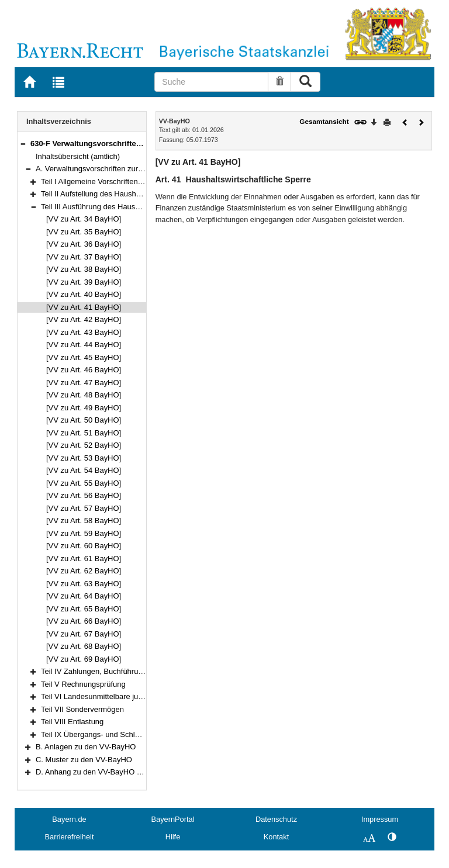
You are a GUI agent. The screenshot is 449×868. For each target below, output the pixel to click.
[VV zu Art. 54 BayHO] (84, 470)
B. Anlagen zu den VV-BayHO (86, 747)
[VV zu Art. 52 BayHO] (84, 445)
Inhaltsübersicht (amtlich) (78, 156)
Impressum (380, 819)
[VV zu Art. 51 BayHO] (84, 433)
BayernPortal (173, 819)
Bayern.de (69, 819)
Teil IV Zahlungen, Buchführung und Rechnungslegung (133, 671)
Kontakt (276, 837)
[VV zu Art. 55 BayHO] (84, 483)
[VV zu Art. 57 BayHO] (84, 508)
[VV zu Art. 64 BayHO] (84, 596)
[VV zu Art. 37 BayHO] (84, 257)
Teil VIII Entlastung (72, 722)
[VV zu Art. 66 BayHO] (84, 621)
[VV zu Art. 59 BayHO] (84, 533)
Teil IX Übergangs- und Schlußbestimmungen (117, 734)
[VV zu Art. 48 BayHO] (84, 395)
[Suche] (211, 82)
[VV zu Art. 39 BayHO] (84, 282)
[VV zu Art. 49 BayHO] (84, 408)
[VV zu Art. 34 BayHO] (84, 219)
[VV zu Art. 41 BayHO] (84, 307)
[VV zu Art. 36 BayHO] (84, 244)
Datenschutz (276, 819)
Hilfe (173, 837)
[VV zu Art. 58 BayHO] (84, 521)
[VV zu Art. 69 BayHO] (84, 659)
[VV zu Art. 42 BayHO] (84, 319)
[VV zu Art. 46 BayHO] (84, 370)
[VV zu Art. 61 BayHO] (84, 559)
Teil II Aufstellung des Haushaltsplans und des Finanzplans (139, 194)
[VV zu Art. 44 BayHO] (84, 345)
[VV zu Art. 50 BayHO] (84, 420)
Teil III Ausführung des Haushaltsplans (105, 207)
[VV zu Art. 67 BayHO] (84, 634)
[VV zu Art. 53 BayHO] (84, 458)
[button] (23, 143)
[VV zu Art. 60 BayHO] (84, 546)
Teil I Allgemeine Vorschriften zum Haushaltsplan (122, 181)
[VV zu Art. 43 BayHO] (84, 332)
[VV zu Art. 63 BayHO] (84, 584)
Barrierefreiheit (70, 837)
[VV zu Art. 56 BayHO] (84, 495)
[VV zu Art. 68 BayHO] (84, 646)
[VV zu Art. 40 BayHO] (84, 294)
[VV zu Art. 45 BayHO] (84, 357)
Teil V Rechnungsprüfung (83, 684)
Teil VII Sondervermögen (82, 709)
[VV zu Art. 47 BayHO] (84, 383)
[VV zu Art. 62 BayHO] (84, 571)
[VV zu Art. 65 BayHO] (84, 609)
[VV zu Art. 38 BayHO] (84, 269)
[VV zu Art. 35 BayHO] (84, 232)
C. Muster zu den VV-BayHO (84, 760)
